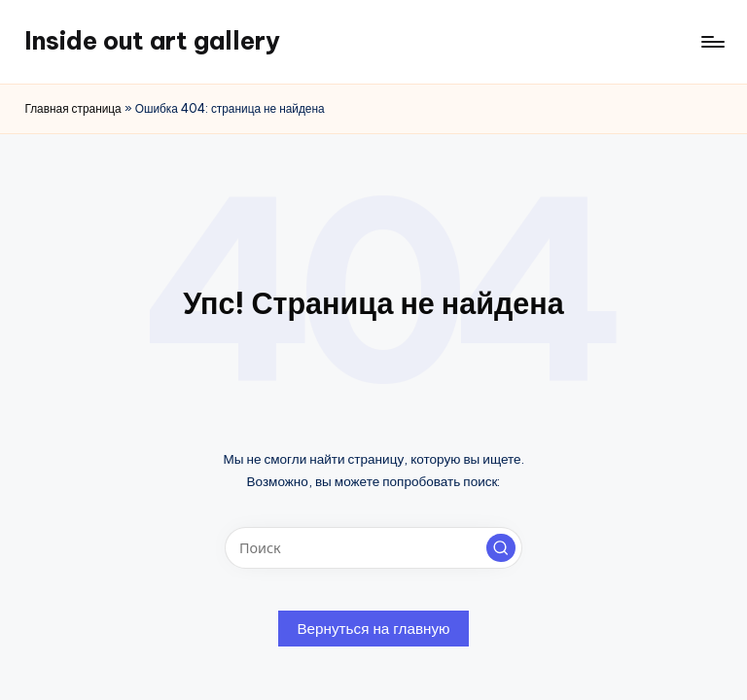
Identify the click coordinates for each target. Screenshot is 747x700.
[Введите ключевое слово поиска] (373, 548)
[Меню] (711, 42)
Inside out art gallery (152, 41)
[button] (501, 548)
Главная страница (72, 108)
